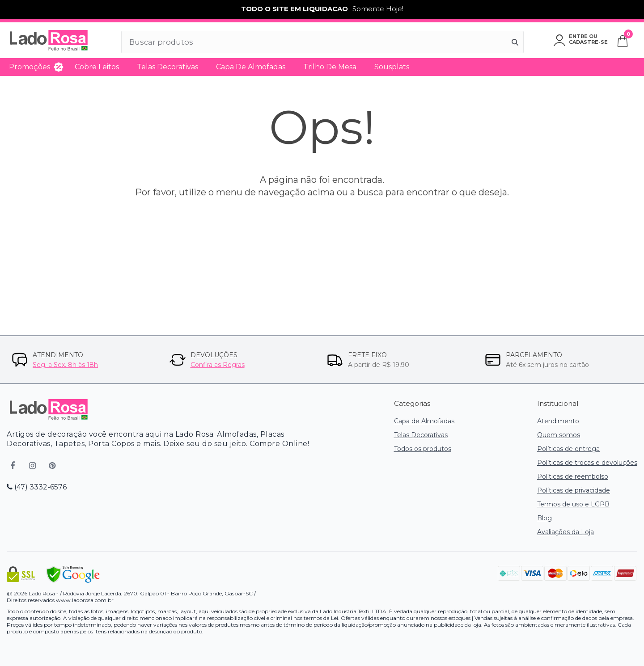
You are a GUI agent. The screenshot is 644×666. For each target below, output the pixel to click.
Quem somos (559, 435)
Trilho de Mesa (330, 67)
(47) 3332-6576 (37, 487)
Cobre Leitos (97, 67)
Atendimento (558, 421)
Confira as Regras (218, 365)
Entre (578, 36)
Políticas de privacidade (574, 490)
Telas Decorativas (167, 67)
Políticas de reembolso (573, 476)
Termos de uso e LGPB (573, 504)
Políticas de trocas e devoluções (587, 463)
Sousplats (392, 67)
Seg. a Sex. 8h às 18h (65, 365)
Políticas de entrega (568, 449)
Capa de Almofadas (251, 67)
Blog (544, 518)
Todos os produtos (423, 449)
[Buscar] (515, 42)
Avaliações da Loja (566, 532)
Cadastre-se (588, 42)
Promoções (30, 67)
